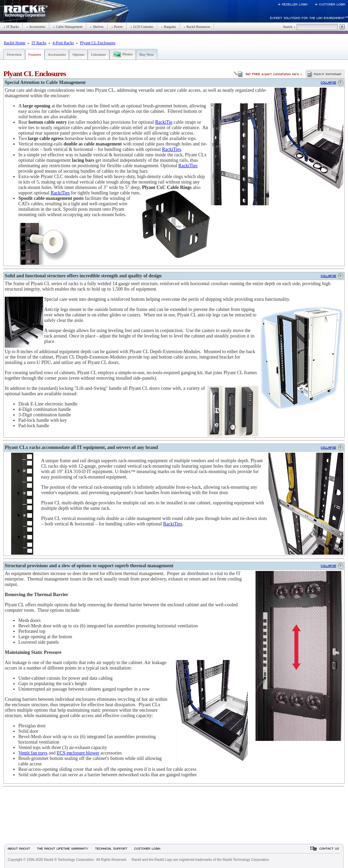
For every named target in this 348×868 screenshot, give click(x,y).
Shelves (97, 27)
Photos (127, 54)
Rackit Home (15, 43)
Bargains (168, 27)
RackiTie (164, 122)
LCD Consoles (142, 27)
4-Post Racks (63, 43)
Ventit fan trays (33, 753)
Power (117, 27)
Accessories (36, 27)
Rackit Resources (197, 27)
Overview (14, 54)
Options (78, 54)
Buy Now (146, 54)
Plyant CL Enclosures (98, 43)
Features (35, 54)
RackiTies (172, 149)
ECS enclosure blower (78, 753)
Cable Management (68, 27)
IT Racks (11, 27)
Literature (98, 54)
